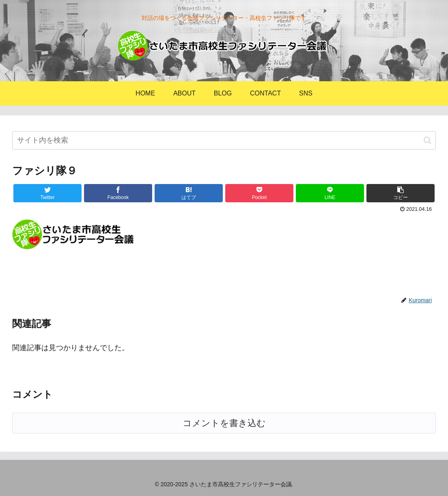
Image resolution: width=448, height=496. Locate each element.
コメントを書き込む (224, 423)
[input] (224, 140)
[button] (428, 140)
